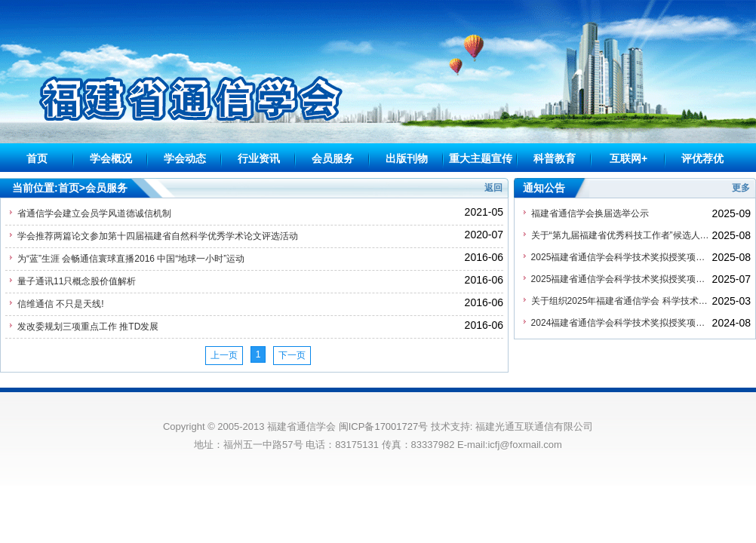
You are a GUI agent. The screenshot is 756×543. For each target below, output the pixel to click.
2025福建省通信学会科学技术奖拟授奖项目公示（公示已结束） (622, 257)
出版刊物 (407, 158)
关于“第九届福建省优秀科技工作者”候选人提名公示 (622, 235)
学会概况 (111, 158)
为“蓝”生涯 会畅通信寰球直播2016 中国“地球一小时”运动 (131, 259)
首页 (37, 158)
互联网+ (628, 158)
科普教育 (555, 158)
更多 (741, 188)
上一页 (224, 355)
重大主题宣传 (481, 158)
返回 (493, 188)
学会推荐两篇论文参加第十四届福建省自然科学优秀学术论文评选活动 (158, 236)
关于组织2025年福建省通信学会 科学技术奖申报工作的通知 (622, 301)
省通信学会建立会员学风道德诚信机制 (94, 213)
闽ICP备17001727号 (384, 426)
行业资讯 (259, 158)
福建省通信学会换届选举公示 (590, 213)
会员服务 (333, 158)
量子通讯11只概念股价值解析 (77, 281)
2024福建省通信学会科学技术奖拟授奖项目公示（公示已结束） (622, 323)
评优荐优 (702, 158)
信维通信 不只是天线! (61, 304)
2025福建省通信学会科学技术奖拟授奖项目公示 (622, 279)
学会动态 (185, 158)
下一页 (292, 355)
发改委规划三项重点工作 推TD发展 (88, 327)
